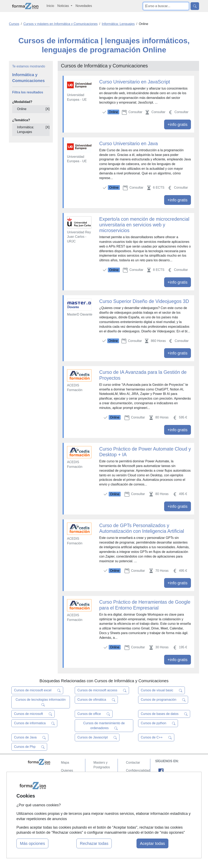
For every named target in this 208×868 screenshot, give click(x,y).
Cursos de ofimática (96, 700)
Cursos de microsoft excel (37, 690)
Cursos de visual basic (162, 690)
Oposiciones (102, 803)
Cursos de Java (30, 737)
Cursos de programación (163, 700)
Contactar (133, 763)
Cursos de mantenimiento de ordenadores (104, 726)
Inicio (50, 6)
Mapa (65, 763)
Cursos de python (158, 723)
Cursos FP (101, 775)
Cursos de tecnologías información (41, 702)
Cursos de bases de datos (164, 714)
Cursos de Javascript (97, 737)
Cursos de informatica (34, 723)
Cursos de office (94, 714)
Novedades (84, 6)
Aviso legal (134, 778)
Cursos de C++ (156, 737)
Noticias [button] (63, 6)
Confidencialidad (138, 770)
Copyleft (132, 786)
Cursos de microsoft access (102, 690)
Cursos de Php (29, 747)
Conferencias (103, 783)
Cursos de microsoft (33, 714)
